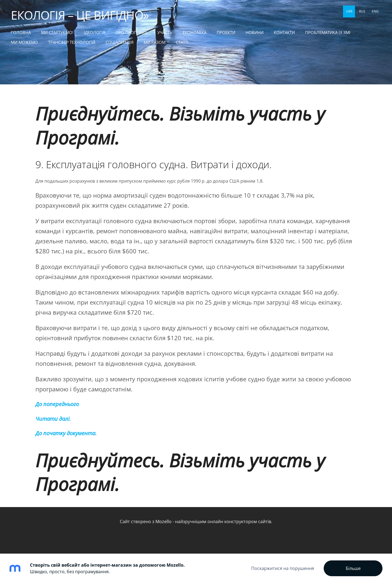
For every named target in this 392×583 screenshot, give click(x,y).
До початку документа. (66, 433)
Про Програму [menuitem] (131, 32)
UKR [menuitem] (349, 11)
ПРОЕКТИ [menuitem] (226, 32)
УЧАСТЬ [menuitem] (165, 32)
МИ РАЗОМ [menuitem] (155, 42)
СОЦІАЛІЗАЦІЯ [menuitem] (120, 42)
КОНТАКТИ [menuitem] (284, 32)
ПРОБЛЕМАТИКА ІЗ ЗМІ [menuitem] (328, 32)
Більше (353, 568)
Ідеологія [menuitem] (94, 32)
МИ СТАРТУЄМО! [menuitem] (57, 32)
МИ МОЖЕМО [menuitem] (24, 42)
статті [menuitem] (182, 42)
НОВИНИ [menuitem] (255, 32)
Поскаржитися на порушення (283, 568)
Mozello (163, 521)
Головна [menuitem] (21, 32)
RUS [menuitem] (362, 11)
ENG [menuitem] (375, 11)
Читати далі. (53, 419)
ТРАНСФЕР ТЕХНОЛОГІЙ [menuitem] (72, 42)
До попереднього (57, 404)
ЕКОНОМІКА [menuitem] (195, 32)
